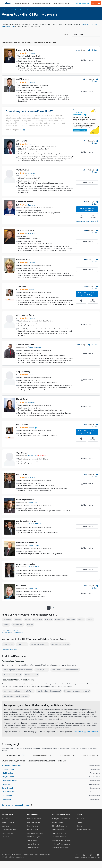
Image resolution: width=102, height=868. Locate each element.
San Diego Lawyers (33, 846)
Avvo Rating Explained (84, 828)
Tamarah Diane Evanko (26, 229)
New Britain (60, 616)
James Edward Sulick (25, 313)
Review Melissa (34, 563)
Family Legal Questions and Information (18, 666)
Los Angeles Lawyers (33, 821)
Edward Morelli (7, 787)
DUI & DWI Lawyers (58, 828)
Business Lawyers (58, 821)
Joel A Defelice (23, 79)
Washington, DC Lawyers (35, 832)
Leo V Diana (21, 582)
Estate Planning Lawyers (60, 832)
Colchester (7, 616)
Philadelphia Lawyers (34, 836)
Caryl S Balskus (23, 169)
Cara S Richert (22, 450)
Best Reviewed (91, 754)
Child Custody (8, 641)
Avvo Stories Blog (7, 832)
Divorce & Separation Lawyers (62, 839)
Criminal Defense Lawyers (60, 825)
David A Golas (22, 421)
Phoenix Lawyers (32, 839)
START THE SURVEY (79, 129)
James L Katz (22, 140)
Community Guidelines (42, 853)
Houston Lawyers (32, 828)
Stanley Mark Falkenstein (27, 539)
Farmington (38, 616)
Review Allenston (34, 345)
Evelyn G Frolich (23, 258)
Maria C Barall (22, 396)
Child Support (22, 641)
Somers (82, 616)
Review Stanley (34, 542)
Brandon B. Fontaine (25, 50)
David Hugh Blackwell (25, 496)
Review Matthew (34, 520)
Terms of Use (6, 853)
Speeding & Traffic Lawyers (61, 846)
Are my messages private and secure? (66, 666)
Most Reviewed (67, 754)
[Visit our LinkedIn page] (92, 854)
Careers (80, 821)
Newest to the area (42, 754)
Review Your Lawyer (8, 821)
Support (80, 825)
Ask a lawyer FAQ (42, 666)
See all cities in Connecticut (12, 629)
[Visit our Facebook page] (78, 854)
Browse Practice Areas (9, 828)
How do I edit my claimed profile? (49, 687)
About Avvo (81, 818)
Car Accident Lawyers (59, 836)
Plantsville (72, 616)
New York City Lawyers (34, 818)
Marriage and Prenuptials (62, 641)
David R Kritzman (23, 471)
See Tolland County (9, 627)
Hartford (49, 616)
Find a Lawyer (6, 818)
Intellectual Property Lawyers (61, 843)
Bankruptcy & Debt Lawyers (61, 818)
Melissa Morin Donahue (26, 561)
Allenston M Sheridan (25, 342)
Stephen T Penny (23, 369)
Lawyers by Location (22, 3)
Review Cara (33, 452)
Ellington (18, 616)
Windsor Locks (18, 621)
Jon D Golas (21, 284)
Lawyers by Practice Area (42, 3)
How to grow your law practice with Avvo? (18, 687)
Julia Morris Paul (8, 772)
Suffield (91, 616)
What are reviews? (31, 671)
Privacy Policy (17, 853)
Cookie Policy (28, 853)
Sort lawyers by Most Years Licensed (17, 804)
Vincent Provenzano (25, 200)
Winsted (31, 621)
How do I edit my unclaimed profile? (16, 693)
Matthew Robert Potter (26, 518)
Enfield (28, 616)
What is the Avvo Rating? (12, 671)
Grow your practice (84, 3)
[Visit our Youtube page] (98, 854)
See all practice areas (10, 646)
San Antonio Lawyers (33, 843)
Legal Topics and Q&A (62, 3)
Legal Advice (6, 825)
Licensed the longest (15, 754)
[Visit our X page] (85, 854)
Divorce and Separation (40, 641)
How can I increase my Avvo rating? (78, 687)
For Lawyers (5, 836)
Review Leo (32, 585)
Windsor (6, 621)
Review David (33, 499)
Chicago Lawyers (32, 825)
